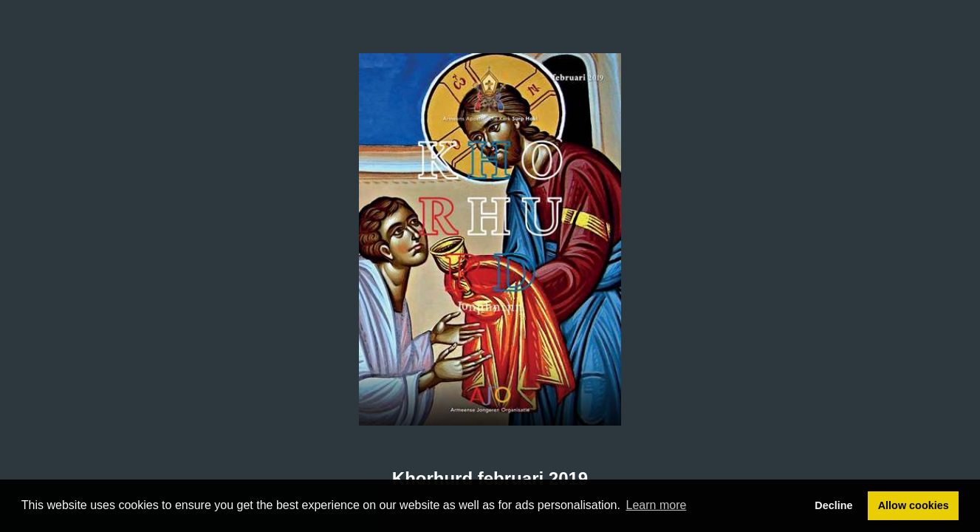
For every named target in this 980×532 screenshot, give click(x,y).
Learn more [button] (657, 505)
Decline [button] (833, 505)
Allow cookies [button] (914, 505)
